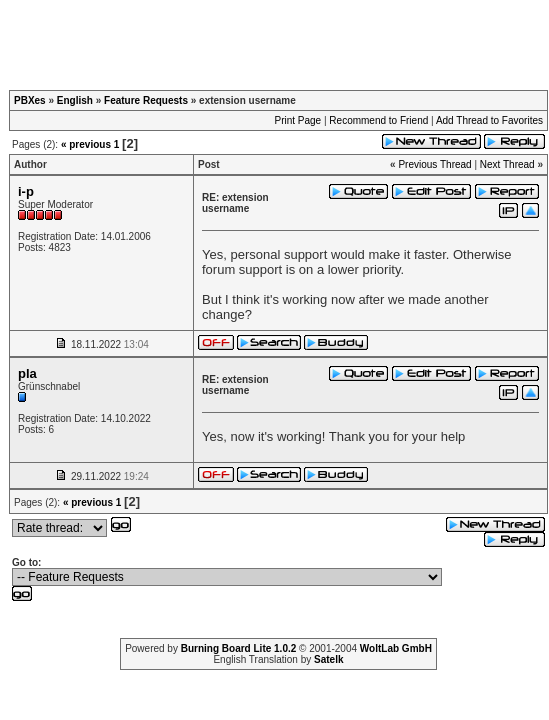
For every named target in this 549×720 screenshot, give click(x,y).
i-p (26, 191)
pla (27, 373)
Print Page (297, 120)
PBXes (30, 100)
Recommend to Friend (378, 120)
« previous (86, 144)
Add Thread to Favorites (489, 120)
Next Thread (507, 164)
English (75, 100)
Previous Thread (434, 164)
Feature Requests (146, 100)
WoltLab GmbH (396, 648)
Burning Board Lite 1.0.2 (239, 648)
